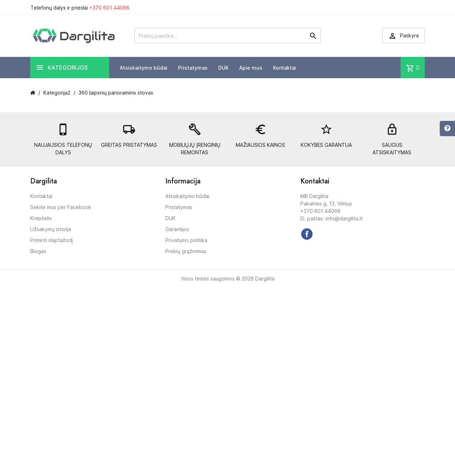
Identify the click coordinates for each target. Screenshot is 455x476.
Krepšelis (41, 218)
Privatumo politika (186, 240)
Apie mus (251, 68)
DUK (223, 68)
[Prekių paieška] (228, 36)
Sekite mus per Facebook (61, 207)
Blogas (38, 251)
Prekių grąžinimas (186, 251)
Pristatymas (193, 68)
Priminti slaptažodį (52, 240)
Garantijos (177, 229)
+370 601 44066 (109, 8)
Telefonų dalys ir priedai (80, 8)
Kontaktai (285, 68)
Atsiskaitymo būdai (144, 68)
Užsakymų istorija (51, 229)
